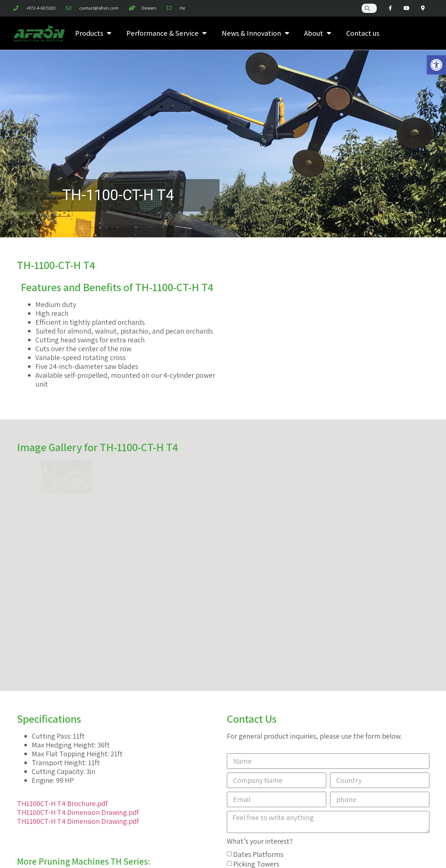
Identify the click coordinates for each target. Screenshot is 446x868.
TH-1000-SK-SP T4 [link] (53, 673)
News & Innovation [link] (256, 33)
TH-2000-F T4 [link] (168, 707)
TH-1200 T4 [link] (112, 690)
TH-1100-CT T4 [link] (121, 673)
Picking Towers (256, 655)
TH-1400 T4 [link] (164, 690)
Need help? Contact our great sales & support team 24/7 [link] (223, 739)
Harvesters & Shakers (266, 674)
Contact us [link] (363, 33)
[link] (436, 65)
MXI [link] (134, 854)
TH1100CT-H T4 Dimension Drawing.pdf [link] (78, 603)
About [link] (318, 33)
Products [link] (93, 33)
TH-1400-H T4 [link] (109, 707)
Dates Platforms (258, 645)
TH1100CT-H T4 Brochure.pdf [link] (62, 595)
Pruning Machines (260, 665)
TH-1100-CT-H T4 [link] (51, 690)
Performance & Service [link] (167, 33)
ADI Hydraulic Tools (263, 684)
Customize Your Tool (265, 693)
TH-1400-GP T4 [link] (48, 707)
